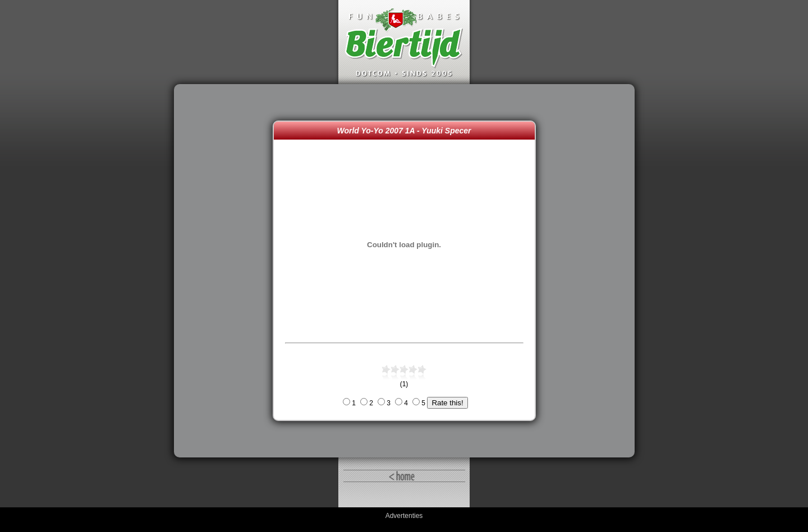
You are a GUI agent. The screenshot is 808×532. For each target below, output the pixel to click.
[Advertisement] (226, 271)
